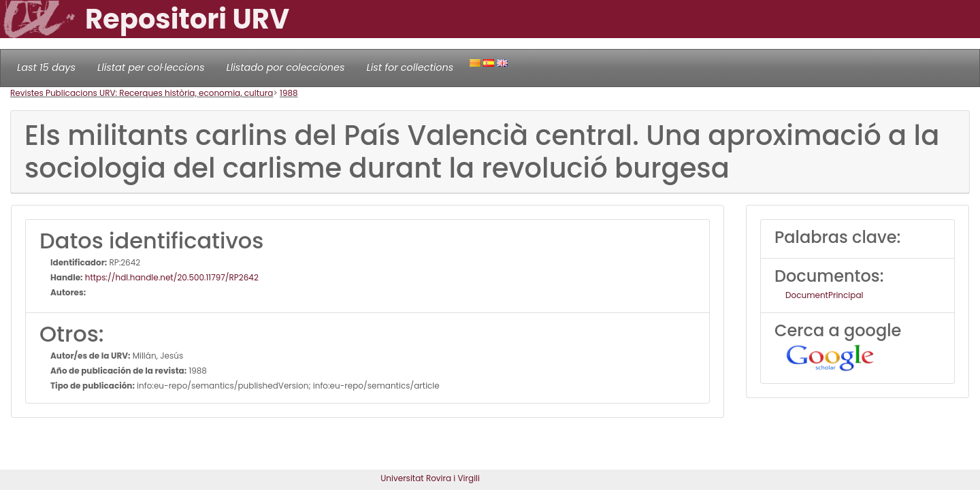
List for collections (410, 67)
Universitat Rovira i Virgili (430, 478)
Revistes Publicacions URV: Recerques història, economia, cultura (142, 93)
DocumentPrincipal (824, 295)
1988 (289, 93)
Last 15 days (46, 67)
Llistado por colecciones (286, 67)
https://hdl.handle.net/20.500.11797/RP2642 (171, 277)
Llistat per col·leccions (151, 67)
